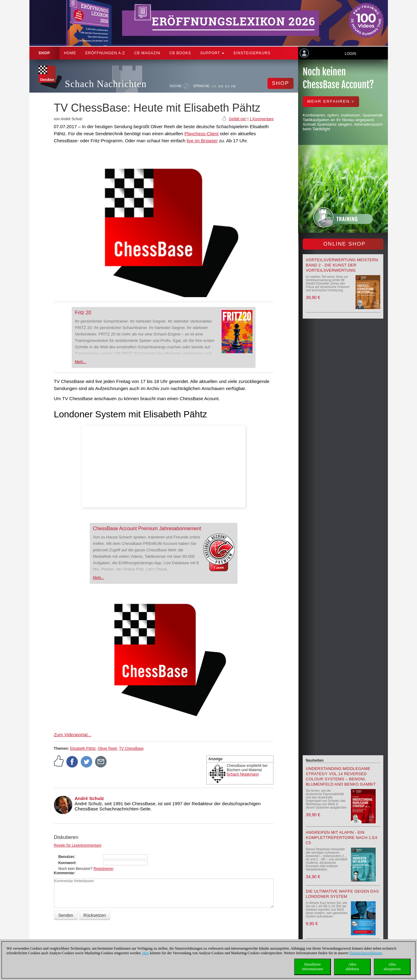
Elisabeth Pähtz (83, 748)
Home (70, 53)
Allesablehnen (352, 967)
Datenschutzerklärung (366, 953)
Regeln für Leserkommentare (78, 845)
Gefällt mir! (237, 119)
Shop (44, 53)
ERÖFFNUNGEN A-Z (105, 53)
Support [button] (212, 53)
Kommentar (64, 873)
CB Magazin (147, 53)
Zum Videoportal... (73, 735)
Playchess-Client (202, 134)
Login (350, 54)
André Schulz (89, 798)
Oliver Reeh (107, 748)
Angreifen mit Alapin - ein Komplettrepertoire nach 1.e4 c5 (341, 838)
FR (234, 86)
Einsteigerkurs (252, 53)
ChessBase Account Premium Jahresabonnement (147, 528)
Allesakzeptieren (392, 967)
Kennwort (67, 863)
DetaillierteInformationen (313, 967)
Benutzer (66, 857)
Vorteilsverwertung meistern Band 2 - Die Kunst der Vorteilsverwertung (342, 265)
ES (227, 86)
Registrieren (103, 869)
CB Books (180, 53)
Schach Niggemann (243, 774)
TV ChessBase (131, 748)
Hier (146, 953)
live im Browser (202, 141)
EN (221, 86)
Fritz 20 (83, 313)
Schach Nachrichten (106, 84)
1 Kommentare (262, 119)
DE (214, 86)
